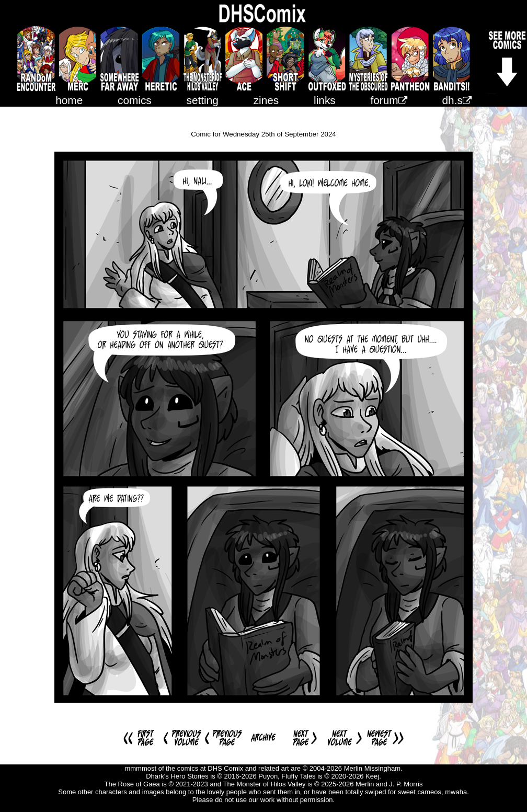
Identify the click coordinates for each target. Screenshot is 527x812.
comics (135, 100)
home (69, 100)
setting (203, 100)
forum (389, 100)
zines (266, 100)
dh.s (457, 100)
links (325, 100)
